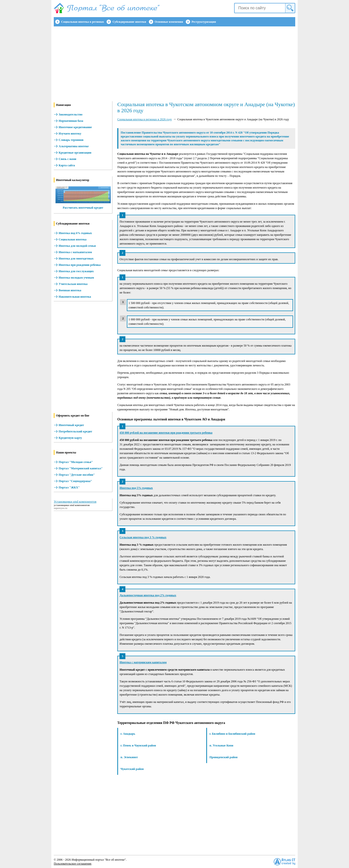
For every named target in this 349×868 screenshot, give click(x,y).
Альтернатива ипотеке (74, 146)
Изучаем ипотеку (70, 134)
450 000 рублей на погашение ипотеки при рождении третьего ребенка (166, 433)
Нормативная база (71, 121)
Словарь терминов (71, 140)
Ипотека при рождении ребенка (80, 265)
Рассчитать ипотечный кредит (83, 208)
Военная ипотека (70, 290)
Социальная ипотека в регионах (82, 22)
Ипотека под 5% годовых (136, 488)
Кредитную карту (70, 438)
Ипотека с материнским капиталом (143, 662)
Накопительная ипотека (75, 297)
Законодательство (71, 114)
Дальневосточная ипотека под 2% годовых (148, 595)
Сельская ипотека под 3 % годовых (143, 537)
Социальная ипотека (73, 239)
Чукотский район (132, 769)
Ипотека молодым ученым (76, 278)
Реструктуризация (204, 22)
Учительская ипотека (73, 284)
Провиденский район (224, 757)
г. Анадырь (128, 734)
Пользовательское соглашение (73, 864)
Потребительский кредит (75, 431)
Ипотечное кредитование (75, 127)
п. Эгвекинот (129, 757)
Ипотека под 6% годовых (75, 233)
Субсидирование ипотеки (129, 22)
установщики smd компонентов (72, 505)
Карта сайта (67, 165)
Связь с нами (67, 159)
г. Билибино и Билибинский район (232, 734)
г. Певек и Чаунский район (138, 745)
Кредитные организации (75, 153)
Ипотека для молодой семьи (77, 246)
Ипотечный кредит (71, 425)
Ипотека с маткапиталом (75, 252)
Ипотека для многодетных (76, 259)
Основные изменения (169, 22)
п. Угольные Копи (221, 745)
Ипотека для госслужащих (76, 271)
